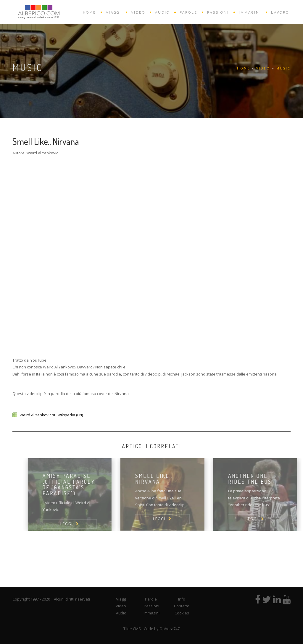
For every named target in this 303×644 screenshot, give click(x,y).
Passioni (151, 606)
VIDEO (138, 13)
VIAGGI (114, 13)
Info (182, 599)
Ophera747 (170, 629)
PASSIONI (218, 13)
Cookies (182, 613)
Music (283, 68)
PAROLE (188, 13)
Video (121, 606)
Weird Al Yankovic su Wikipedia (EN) (51, 415)
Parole (151, 599)
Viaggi (121, 599)
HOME (90, 13)
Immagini (151, 613)
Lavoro (280, 13)
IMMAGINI (250, 13)
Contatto (182, 606)
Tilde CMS (132, 629)
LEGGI (74, 524)
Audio (121, 613)
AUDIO (162, 13)
